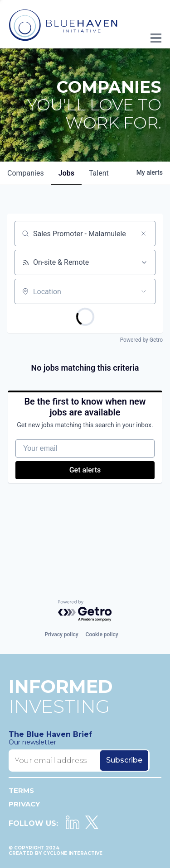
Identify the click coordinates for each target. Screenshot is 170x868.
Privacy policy (61, 634)
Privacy (24, 804)
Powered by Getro (141, 340)
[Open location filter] (144, 291)
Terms (21, 790)
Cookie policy (102, 634)
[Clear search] (144, 234)
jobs (66, 173)
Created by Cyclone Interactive (56, 853)
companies (26, 173)
